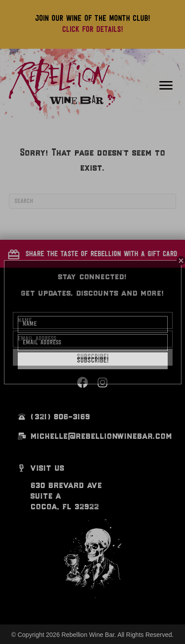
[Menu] (166, 86)
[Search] (92, 201)
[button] (93, 254)
